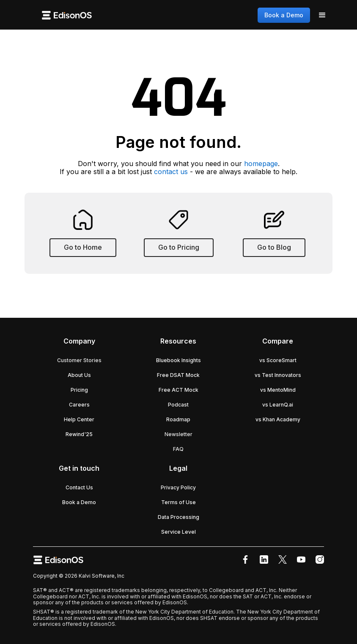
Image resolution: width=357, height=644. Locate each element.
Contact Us (79, 487)
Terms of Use (178, 502)
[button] (322, 15)
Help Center (79, 419)
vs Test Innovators (278, 375)
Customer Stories (79, 360)
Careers (79, 405)
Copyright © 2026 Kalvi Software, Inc (79, 576)
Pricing (79, 390)
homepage (261, 164)
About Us (79, 375)
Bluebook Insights (178, 360)
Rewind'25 (79, 434)
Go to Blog (274, 247)
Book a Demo (284, 15)
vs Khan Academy (278, 419)
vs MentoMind (278, 390)
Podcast (178, 405)
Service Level (178, 532)
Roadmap (178, 419)
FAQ (178, 449)
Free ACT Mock (178, 390)
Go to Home (83, 247)
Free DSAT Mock (178, 375)
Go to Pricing (179, 247)
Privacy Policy (178, 487)
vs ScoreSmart (278, 360)
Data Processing (178, 517)
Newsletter (178, 434)
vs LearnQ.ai (278, 405)
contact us (171, 172)
